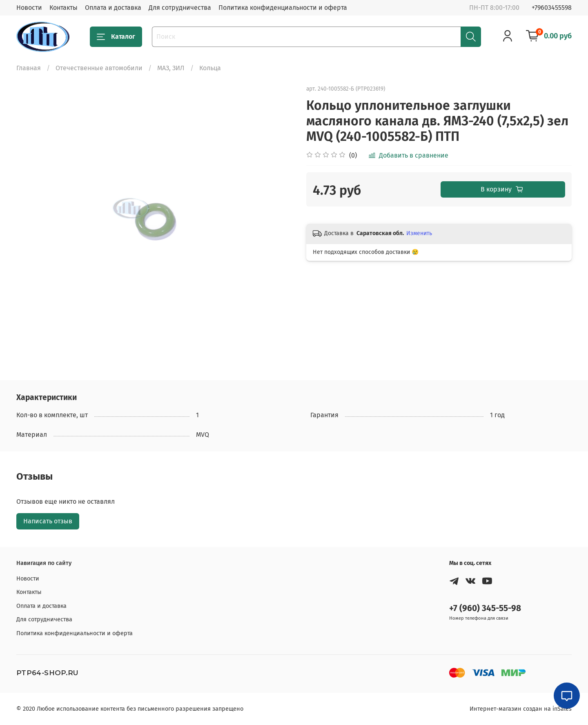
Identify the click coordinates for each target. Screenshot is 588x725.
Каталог (116, 37)
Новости (29, 8)
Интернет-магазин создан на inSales (521, 709)
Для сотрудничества (180, 8)
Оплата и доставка (113, 8)
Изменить (419, 233)
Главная (29, 68)
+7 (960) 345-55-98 (485, 608)
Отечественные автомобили (99, 68)
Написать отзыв (48, 521)
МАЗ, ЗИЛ (171, 68)
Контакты (63, 8)
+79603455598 (552, 8)
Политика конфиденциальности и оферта (283, 8)
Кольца (210, 68)
